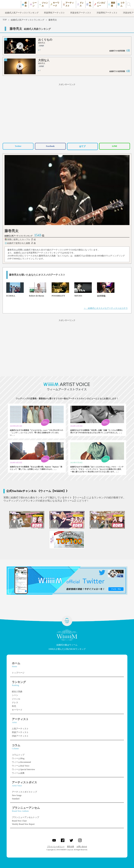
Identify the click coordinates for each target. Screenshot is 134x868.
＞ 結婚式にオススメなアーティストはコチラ (106, 308)
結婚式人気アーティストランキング (28, 20)
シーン (15, 695)
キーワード (17, 710)
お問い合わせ (82, 846)
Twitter (18, 146)
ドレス (15, 703)
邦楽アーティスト (20, 732)
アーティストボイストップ (24, 792)
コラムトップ (18, 755)
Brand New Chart (19, 821)
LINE (115, 146)
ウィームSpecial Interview (23, 769)
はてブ (82, 146)
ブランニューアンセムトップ (25, 817)
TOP (5, 20)
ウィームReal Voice (21, 766)
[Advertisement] (67, 113)
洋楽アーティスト (20, 736)
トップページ (18, 673)
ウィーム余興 (18, 773)
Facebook (50, 146)
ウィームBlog (18, 758)
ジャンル (16, 699)
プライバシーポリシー (56, 846)
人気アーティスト (20, 729)
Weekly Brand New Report (23, 824)
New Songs (17, 795)
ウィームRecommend (21, 762)
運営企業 (70, 846)
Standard (16, 799)
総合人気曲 (17, 692)
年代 (14, 706)
